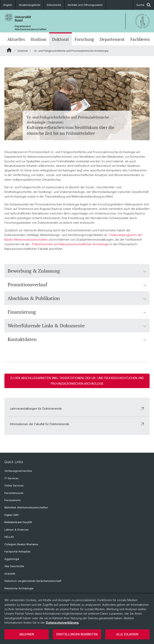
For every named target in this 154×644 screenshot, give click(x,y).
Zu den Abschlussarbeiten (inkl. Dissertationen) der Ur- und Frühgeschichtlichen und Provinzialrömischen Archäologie (77, 381)
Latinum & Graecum (17, 530)
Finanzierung (77, 312)
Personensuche (14, 493)
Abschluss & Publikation (77, 298)
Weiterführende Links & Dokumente (77, 326)
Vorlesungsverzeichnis (18, 471)
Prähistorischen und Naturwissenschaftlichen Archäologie (71, 244)
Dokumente (54, 5)
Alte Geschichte (14, 566)
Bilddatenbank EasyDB (18, 522)
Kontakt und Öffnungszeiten (85, 5)
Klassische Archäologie (19, 588)
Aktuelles (16, 39)
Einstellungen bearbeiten (77, 634)
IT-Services (12, 478)
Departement (112, 39)
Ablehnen (27, 634)
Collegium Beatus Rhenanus (21, 544)
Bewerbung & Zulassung (77, 271)
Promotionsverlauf (77, 284)
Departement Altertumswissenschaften (31, 28)
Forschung (84, 39)
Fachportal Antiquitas (17, 552)
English (8, 5)
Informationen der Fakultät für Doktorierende (77, 424)
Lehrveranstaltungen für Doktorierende (77, 409)
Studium (38, 39)
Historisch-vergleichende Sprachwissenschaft (33, 581)
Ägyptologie (12, 559)
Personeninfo (13, 500)
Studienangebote (30, 5)
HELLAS (9, 537)
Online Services (14, 486)
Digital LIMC (12, 515)
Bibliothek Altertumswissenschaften (26, 507)
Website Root (9, 50)
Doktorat (60, 39)
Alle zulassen (127, 634)
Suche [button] (143, 5)
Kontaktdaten (77, 339)
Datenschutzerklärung (62, 623)
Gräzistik (10, 574)
